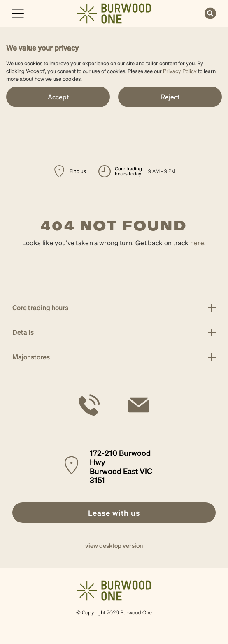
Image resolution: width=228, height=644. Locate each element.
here (197, 243)
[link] (114, 13)
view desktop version (114, 545)
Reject (170, 97)
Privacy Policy (180, 71)
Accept (58, 97)
